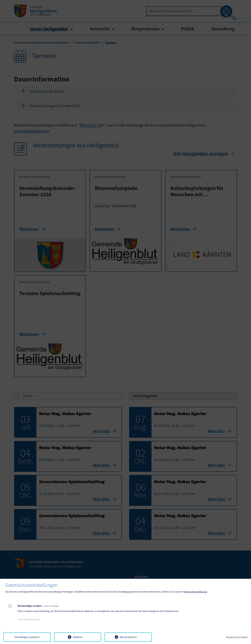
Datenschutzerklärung (196, 592)
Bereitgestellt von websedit (237, 637)
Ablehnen (78, 637)
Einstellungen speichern (27, 637)
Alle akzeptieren (128, 637)
